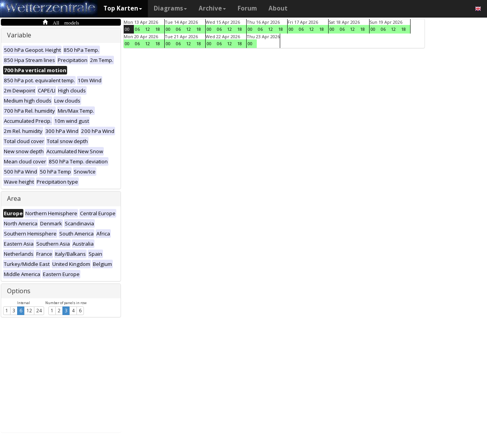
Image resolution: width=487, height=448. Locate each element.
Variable (19, 35)
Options (19, 291)
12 (29, 311)
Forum (247, 8)
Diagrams (170, 8)
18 (158, 29)
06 (137, 29)
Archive (212, 8)
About (278, 8)
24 (39, 311)
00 (127, 29)
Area (14, 198)
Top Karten (123, 8)
